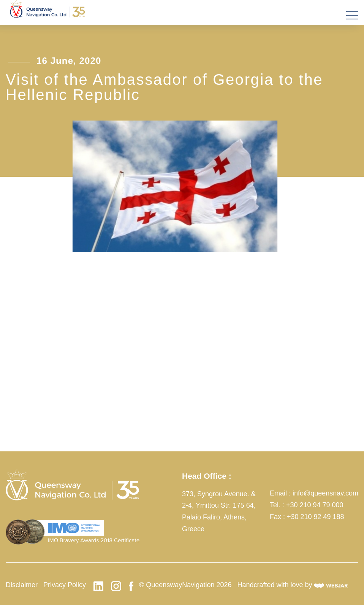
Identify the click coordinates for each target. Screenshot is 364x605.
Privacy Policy (65, 585)
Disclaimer (22, 585)
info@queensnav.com (325, 493)
